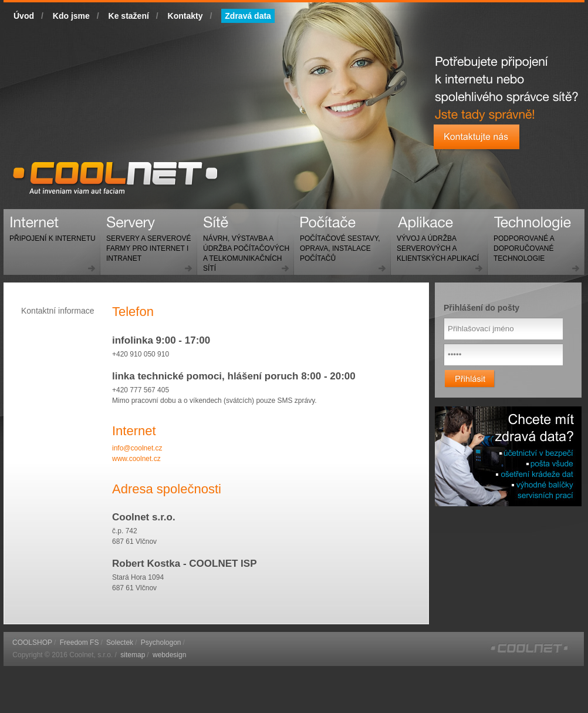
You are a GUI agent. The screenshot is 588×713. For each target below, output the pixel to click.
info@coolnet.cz (137, 448)
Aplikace (435, 243)
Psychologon (161, 643)
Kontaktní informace (58, 311)
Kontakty (185, 16)
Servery (146, 243)
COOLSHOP (32, 643)
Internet (50, 233)
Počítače (337, 243)
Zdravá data (248, 16)
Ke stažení (129, 16)
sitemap (133, 655)
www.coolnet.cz (136, 459)
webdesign (169, 655)
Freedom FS (80, 643)
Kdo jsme (71, 16)
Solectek (120, 643)
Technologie (521, 243)
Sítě (243, 248)
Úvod (24, 16)
